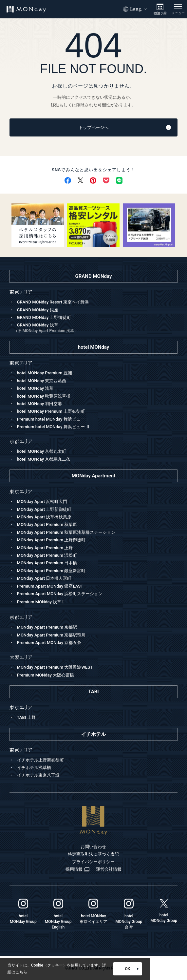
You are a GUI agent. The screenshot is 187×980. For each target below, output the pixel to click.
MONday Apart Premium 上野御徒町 (51, 540)
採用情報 (77, 869)
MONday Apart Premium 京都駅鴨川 (51, 635)
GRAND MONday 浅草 (96, 328)
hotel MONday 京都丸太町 (42, 451)
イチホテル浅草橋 (34, 768)
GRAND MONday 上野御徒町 (44, 317)
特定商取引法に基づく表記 (93, 854)
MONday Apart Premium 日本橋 (47, 563)
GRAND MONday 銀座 (38, 310)
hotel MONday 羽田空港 (40, 404)
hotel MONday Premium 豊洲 (45, 373)
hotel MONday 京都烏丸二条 (44, 459)
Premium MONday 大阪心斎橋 (46, 675)
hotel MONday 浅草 (35, 388)
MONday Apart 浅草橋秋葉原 (44, 517)
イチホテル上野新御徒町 (40, 760)
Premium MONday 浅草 (40, 602)
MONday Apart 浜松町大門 (42, 501)
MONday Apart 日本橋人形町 (44, 578)
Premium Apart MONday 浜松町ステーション (60, 594)
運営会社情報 (109, 869)
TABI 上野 (26, 717)
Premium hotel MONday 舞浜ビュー (54, 419)
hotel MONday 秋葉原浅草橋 (44, 396)
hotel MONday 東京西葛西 (42, 381)
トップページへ (125, 127)
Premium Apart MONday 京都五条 (49, 643)
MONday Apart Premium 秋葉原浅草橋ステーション (66, 532)
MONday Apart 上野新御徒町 (44, 509)
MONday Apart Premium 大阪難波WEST (55, 667)
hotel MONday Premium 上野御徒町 (51, 411)
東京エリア (21, 492)
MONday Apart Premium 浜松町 (47, 555)
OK (132, 969)
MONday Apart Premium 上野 (45, 548)
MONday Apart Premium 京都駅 (47, 627)
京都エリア (21, 617)
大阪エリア (21, 657)
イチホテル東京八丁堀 (38, 775)
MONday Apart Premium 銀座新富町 (51, 571)
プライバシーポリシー (93, 862)
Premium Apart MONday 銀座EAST (50, 586)
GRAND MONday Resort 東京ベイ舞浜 (53, 302)
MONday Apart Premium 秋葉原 (47, 524)
